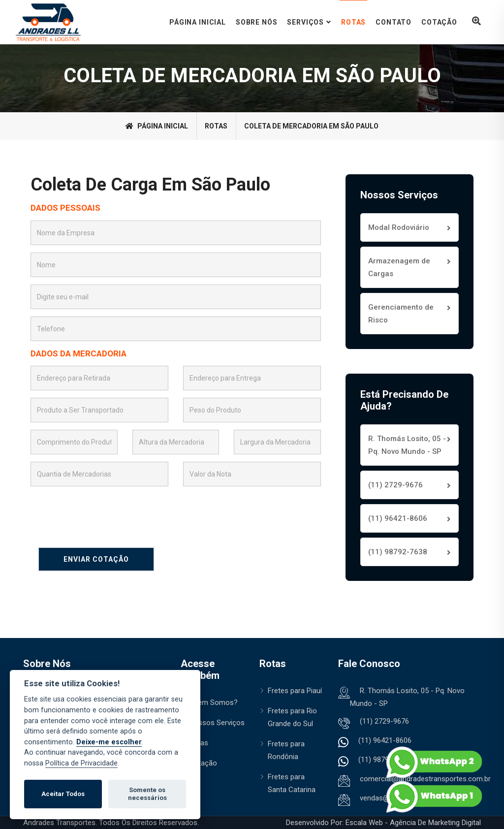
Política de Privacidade (81, 763)
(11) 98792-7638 (398, 552)
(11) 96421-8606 (398, 518)
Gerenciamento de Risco (401, 314)
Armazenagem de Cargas (399, 267)
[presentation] (105, 513)
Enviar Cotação (96, 559)
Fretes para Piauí (295, 691)
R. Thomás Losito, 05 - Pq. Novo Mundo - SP (407, 445)
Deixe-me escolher (109, 742)
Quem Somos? (213, 702)
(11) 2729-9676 (395, 485)
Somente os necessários (147, 794)
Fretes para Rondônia (286, 750)
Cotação (439, 22)
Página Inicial (198, 22)
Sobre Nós (257, 22)
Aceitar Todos (63, 794)
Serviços (305, 22)
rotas (216, 126)
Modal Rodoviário (399, 227)
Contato (394, 22)
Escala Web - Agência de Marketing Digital (413, 823)
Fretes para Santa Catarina (292, 783)
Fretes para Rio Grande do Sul (292, 717)
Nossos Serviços (217, 723)
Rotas (353, 22)
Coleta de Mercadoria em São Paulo (311, 126)
